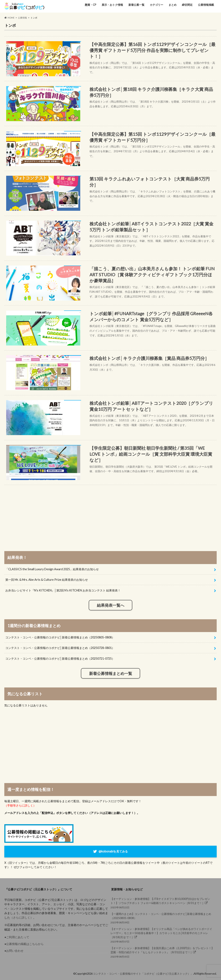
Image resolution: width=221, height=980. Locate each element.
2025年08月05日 (162, 952)
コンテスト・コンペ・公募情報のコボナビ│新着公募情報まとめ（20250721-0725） (60, 659)
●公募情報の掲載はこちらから (24, 944)
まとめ (173, 5)
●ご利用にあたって (17, 937)
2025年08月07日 (162, 935)
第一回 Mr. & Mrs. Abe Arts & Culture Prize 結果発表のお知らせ (47, 580)
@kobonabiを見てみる (113, 851)
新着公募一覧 (136, 5)
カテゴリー (156, 5)
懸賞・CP (91, 5)
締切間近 (187, 5)
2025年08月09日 (162, 918)
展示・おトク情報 (112, 5)
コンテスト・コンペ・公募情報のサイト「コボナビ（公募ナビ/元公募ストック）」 (143, 974)
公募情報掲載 (206, 5)
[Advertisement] (111, 514)
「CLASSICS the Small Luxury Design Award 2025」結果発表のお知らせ (52, 569)
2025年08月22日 (162, 903)
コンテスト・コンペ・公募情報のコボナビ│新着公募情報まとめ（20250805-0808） (60, 637)
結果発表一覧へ (111, 605)
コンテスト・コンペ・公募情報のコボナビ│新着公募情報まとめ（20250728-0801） (60, 648)
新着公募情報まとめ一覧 (111, 673)
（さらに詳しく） (22, 917)
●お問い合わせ (14, 951)
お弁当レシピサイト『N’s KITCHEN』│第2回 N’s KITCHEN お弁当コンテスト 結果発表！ (63, 590)
